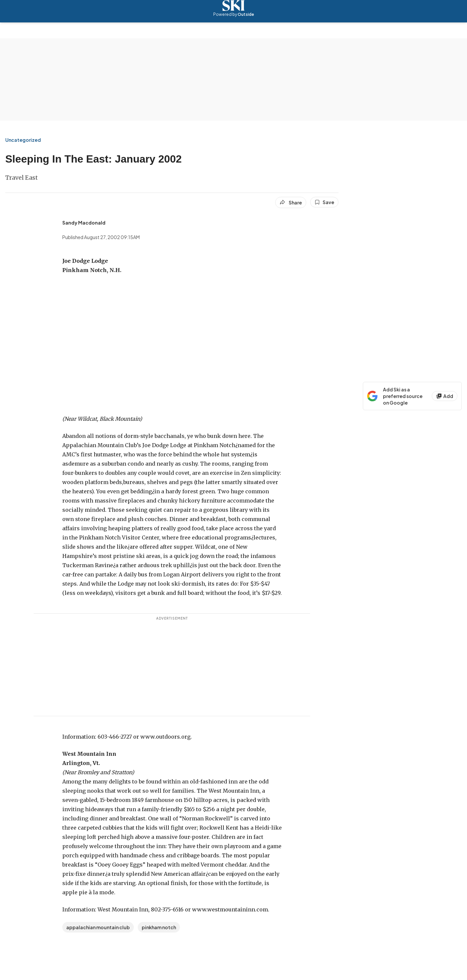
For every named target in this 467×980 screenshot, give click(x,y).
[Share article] (291, 202)
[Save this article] (324, 202)
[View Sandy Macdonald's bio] (84, 223)
